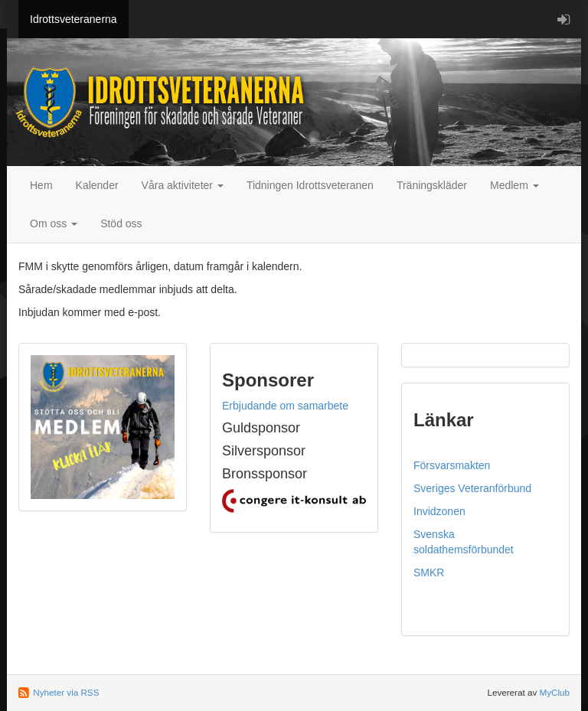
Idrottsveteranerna (73, 19)
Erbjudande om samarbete (285, 406)
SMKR (429, 572)
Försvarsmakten (452, 465)
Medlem (514, 185)
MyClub (554, 692)
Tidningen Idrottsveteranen (310, 185)
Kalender (97, 185)
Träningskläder (432, 185)
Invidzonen (439, 511)
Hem (41, 185)
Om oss (54, 223)
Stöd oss (121, 223)
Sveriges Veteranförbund (472, 488)
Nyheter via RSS (66, 692)
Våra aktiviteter (183, 185)
